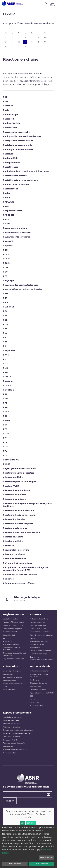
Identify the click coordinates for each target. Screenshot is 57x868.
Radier (6, 110)
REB (5, 276)
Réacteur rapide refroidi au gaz (19, 482)
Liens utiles (35, 703)
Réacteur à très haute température (21, 533)
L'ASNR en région (37, 622)
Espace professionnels (17, 713)
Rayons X (8, 241)
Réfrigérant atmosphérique (17, 563)
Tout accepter (41, 864)
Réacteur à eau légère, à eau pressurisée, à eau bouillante (28, 505)
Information (11, 666)
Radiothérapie (10, 167)
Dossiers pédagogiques (13, 671)
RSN (5, 425)
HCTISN (33, 699)
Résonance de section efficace (19, 583)
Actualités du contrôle (39, 619)
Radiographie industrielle (16, 132)
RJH (5, 359)
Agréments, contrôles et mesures (17, 733)
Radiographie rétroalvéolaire (18, 141)
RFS (5, 316)
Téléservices (8, 746)
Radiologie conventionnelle (17, 145)
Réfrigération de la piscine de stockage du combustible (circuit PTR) (25, 569)
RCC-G (6, 259)
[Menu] (53, 4)
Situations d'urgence (39, 683)
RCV (5, 272)
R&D (5, 97)
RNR (5, 373)
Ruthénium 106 (11, 460)
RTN (5, 438)
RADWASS (9, 202)
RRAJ (6, 412)
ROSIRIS (7, 386)
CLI (31, 696)
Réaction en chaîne (13, 537)
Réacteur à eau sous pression (18, 511)
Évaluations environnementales (11, 643)
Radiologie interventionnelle (18, 150)
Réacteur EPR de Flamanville (37, 646)
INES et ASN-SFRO (38, 629)
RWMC (7, 464)
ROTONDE (8, 390)
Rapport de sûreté (13, 211)
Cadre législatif (9, 635)
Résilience (8, 579)
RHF (5, 329)
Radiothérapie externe (15, 176)
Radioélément (10, 189)
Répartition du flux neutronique (20, 575)
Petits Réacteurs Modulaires (42, 635)
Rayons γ (8, 246)
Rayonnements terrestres (16, 237)
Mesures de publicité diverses (12, 649)
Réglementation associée (14, 659)
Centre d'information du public (13, 685)
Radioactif (8, 119)
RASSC (7, 220)
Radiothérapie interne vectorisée (20, 180)
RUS (5, 456)
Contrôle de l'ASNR (38, 625)
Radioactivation (11, 123)
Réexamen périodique (15, 559)
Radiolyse (8, 154)
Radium (7, 193)
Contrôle (36, 614)
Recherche (35, 680)
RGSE (6, 324)
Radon (6, 198)
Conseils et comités (38, 690)
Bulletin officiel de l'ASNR (14, 622)
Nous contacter (9, 690)
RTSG (6, 447)
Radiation (8, 106)
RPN (5, 399)
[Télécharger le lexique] (28, 599)
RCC (5, 250)
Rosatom (8, 381)
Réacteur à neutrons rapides (18, 524)
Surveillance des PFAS (39, 642)
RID (5, 342)
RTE (5, 429)
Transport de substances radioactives (18, 730)
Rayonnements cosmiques (17, 233)
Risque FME (9, 351)
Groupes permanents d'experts (39, 676)
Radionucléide (11, 158)
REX (5, 311)
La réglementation (11, 619)
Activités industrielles (12, 724)
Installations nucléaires (12, 717)
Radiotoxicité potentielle (16, 185)
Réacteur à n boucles (14, 519)
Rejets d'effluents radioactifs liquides (22, 289)
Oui (22, 823)
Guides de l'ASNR (10, 632)
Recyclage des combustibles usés (21, 285)
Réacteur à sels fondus (15, 528)
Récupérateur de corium (16, 550)
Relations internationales (40, 671)
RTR (5, 442)
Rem (5, 294)
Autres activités (40, 666)
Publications (8, 674)
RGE (5, 320)
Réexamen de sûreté (14, 554)
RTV (5, 451)
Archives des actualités (12, 677)
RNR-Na (7, 377)
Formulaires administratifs (14, 743)
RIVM (6, 355)
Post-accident (36, 686)
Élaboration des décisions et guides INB (14, 654)
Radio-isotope (10, 115)
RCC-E (6, 254)
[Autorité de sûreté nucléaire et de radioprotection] (12, 4)
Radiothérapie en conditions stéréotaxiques (26, 171)
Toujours (31, 823)
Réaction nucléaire (13, 541)
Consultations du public (13, 629)
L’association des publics (13, 625)
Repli (6, 303)
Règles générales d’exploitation (20, 469)
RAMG (6, 206)
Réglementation (13, 614)
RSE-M (6, 421)
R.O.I (5, 102)
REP (5, 298)
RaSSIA (7, 224)
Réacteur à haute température (19, 515)
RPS (5, 403)
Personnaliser (46, 858)
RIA (5, 333)
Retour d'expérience (11, 737)
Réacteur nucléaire (13, 477)
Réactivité (8, 546)
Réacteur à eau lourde (15, 495)
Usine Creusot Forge (39, 654)
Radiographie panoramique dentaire (22, 136)
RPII (5, 394)
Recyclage (8, 281)
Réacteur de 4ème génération (19, 473)
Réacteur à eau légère (15, 499)
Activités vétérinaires (12, 727)
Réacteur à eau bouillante (17, 491)
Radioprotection (12, 163)
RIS (5, 346)
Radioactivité (10, 128)
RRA (5, 407)
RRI (5, 416)
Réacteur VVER (11, 486)
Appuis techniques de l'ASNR (42, 693)
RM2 (5, 364)
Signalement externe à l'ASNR (16, 750)
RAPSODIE (9, 215)
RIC (5, 338)
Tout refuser (15, 864)
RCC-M (7, 263)
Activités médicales (11, 721)
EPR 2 (33, 638)
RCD (5, 268)
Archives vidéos (9, 681)
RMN (6, 368)
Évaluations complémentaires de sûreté (42, 658)
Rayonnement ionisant (15, 228)
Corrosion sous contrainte (41, 651)
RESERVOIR (9, 307)
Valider (10, 801)
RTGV (6, 434)
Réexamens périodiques (40, 632)
